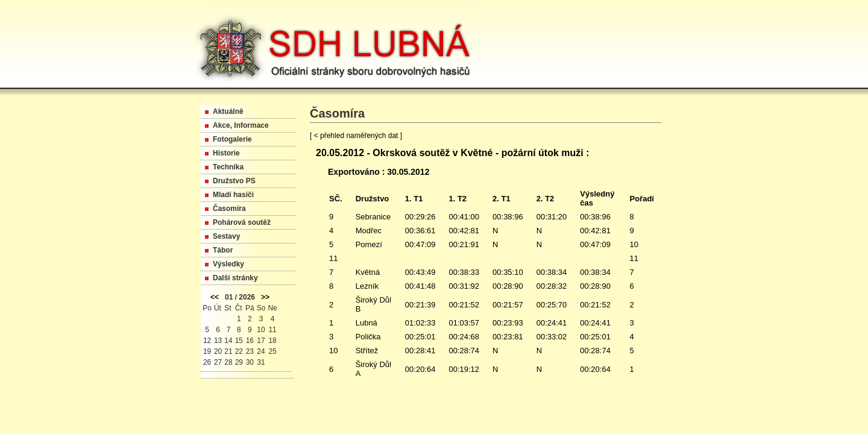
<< (215, 297)
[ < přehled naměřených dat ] (356, 136)
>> (265, 297)
